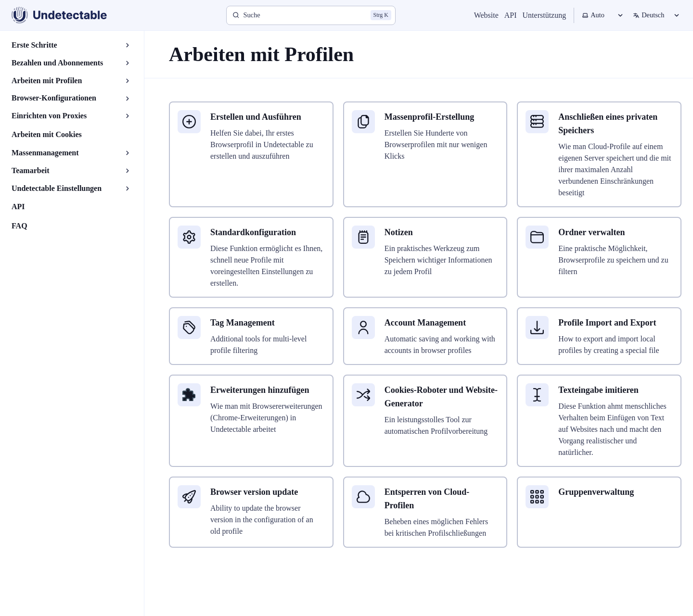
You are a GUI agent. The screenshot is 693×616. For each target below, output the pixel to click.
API (511, 15)
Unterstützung (545, 15)
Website (486, 15)
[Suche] (311, 15)
